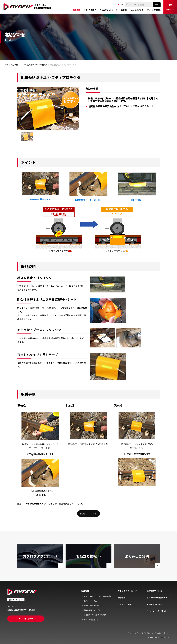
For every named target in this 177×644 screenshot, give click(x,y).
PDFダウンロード (89, 514)
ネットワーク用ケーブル (93, 606)
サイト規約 (146, 633)
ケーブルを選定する (91, 620)
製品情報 (85, 591)
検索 (157, 4)
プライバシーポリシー (162, 633)
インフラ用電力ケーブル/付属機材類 (97, 596)
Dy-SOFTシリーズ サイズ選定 (95, 615)
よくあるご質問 (125, 604)
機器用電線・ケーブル (92, 610)
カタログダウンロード (127, 591)
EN (122, 5)
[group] (27, 136)
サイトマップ (133, 633)
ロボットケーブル (90, 601)
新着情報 (122, 598)
